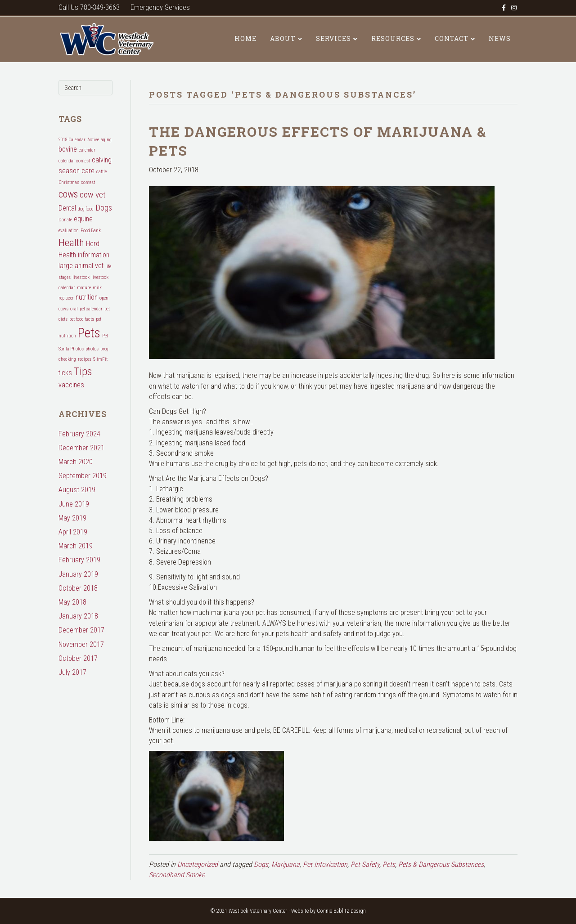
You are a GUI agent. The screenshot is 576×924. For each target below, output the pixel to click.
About (283, 38)
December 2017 (81, 630)
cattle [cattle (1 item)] (101, 172)
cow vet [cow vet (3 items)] (93, 195)
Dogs (261, 864)
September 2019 (83, 476)
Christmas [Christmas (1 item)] (69, 182)
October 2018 (78, 588)
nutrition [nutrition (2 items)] (87, 297)
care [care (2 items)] (88, 171)
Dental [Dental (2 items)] (67, 208)
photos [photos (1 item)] (92, 349)
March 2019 (76, 546)
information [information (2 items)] (94, 255)
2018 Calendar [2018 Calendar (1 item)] (72, 140)
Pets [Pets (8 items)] (89, 333)
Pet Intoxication (325, 864)
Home (245, 38)
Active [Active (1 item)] (93, 140)
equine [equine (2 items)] (83, 219)
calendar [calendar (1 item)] (87, 150)
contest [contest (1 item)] (88, 182)
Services (333, 38)
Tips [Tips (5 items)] (83, 371)
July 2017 (72, 672)
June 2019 (74, 504)
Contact (452, 38)
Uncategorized (198, 864)
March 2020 (76, 462)
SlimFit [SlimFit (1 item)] (100, 359)
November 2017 (81, 644)
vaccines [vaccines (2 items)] (71, 385)
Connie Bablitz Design (341, 911)
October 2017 (78, 658)
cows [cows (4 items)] (68, 194)
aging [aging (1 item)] (106, 140)
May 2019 (72, 518)
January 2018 (78, 616)
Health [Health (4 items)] (71, 242)
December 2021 (81, 448)
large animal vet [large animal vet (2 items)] (81, 266)
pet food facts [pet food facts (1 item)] (82, 319)
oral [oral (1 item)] (74, 309)
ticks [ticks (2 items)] (65, 373)
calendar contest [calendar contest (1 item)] (74, 161)
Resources (393, 38)
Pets (389, 864)
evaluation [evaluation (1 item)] (69, 231)
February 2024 (79, 434)
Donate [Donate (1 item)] (65, 220)
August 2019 (77, 490)
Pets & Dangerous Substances (441, 864)
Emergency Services (160, 7)
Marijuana (286, 864)
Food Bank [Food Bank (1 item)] (91, 231)
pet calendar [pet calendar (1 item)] (91, 309)
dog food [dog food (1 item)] (86, 209)
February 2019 (79, 560)
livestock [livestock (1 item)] (81, 277)
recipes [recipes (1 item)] (85, 359)
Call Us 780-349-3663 (89, 7)
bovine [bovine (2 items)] (68, 149)
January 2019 (78, 574)
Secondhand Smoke (177, 875)
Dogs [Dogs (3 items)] (104, 208)
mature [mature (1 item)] (84, 288)
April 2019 (73, 532)
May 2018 (72, 602)
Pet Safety (365, 864)
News (500, 38)
